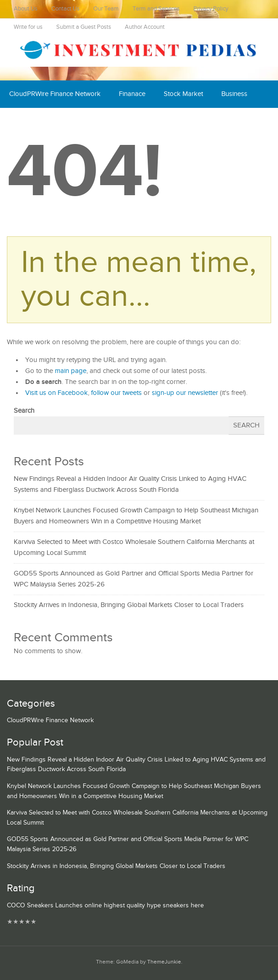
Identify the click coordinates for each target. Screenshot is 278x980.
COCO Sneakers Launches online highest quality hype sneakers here (105, 905)
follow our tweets (116, 393)
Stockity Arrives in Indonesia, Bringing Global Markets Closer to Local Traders (129, 605)
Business (234, 94)
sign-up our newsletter (185, 393)
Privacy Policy (211, 9)
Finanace (132, 94)
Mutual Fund (139, 121)
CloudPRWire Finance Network (55, 94)
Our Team (106, 9)
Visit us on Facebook (56, 393)
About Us (26, 9)
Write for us (28, 27)
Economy (23, 121)
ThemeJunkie (164, 962)
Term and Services (156, 9)
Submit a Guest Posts (84, 27)
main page (71, 371)
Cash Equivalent (79, 121)
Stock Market (183, 94)
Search (24, 411)
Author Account (145, 27)
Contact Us (65, 9)
